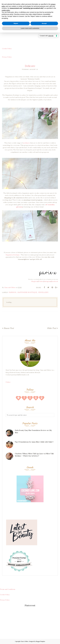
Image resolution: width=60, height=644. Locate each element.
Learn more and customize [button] (30, 28)
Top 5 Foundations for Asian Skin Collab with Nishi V (34, 442)
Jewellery (43, 292)
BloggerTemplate (41, 641)
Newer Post (9, 328)
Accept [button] (44, 23)
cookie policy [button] (6, 10)
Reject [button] (16, 23)
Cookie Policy (7, 49)
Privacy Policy (7, 57)
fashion (13, 292)
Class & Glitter (25, 641)
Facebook (55, 281)
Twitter (41, 281)
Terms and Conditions (8, 589)
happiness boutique (27, 292)
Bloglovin (35, 281)
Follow (8, 382)
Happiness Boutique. (13, 255)
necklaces (26, 143)
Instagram (47, 281)
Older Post (52, 328)
